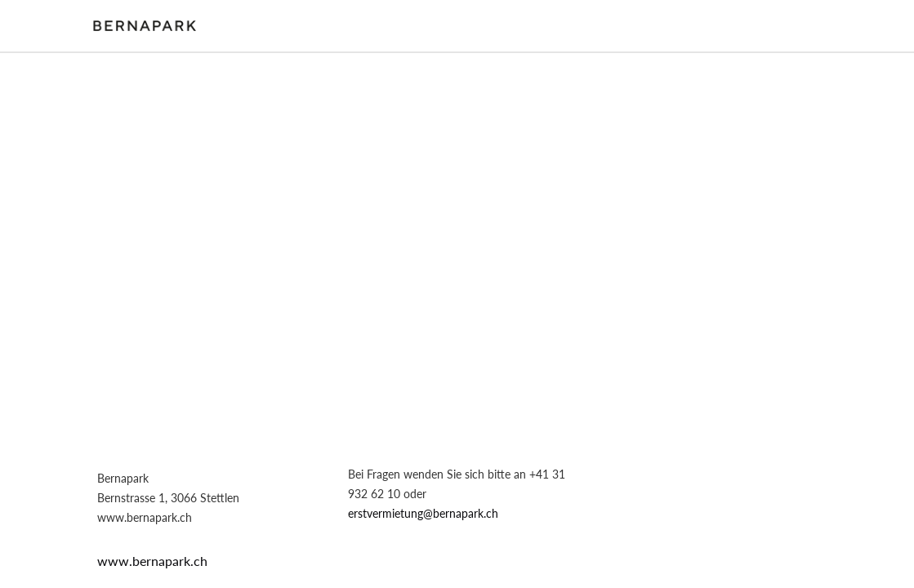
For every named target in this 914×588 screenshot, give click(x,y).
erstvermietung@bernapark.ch (423, 513)
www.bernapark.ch (152, 561)
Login (813, 25)
